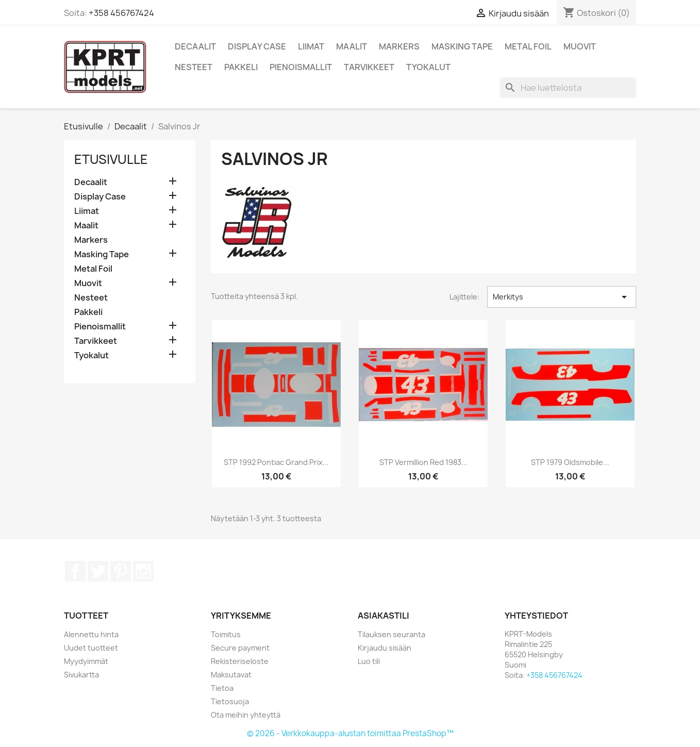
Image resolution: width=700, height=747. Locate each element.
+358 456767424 (121, 13)
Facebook (75, 571)
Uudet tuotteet (91, 648)
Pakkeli (241, 67)
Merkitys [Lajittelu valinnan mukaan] (562, 297)
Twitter (98, 571)
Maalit (352, 46)
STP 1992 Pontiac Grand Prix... (276, 462)
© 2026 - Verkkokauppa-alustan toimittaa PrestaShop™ (350, 733)
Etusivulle (111, 159)
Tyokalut (428, 67)
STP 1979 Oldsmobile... (570, 462)
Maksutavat (231, 675)
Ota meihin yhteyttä (246, 715)
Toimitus (226, 634)
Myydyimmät (86, 661)
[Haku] (568, 88)
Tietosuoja (230, 701)
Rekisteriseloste (240, 661)
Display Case (257, 46)
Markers (399, 46)
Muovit (580, 46)
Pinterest (121, 571)
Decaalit (195, 46)
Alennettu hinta (91, 634)
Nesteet (194, 67)
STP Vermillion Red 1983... (423, 462)
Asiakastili (384, 616)
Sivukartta (81, 675)
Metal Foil (528, 46)
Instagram (143, 571)
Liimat (311, 46)
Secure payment (240, 648)
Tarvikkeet (369, 67)
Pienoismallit (301, 67)
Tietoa (222, 688)
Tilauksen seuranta (391, 634)
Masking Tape (462, 46)
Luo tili (369, 661)
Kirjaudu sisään (385, 648)
